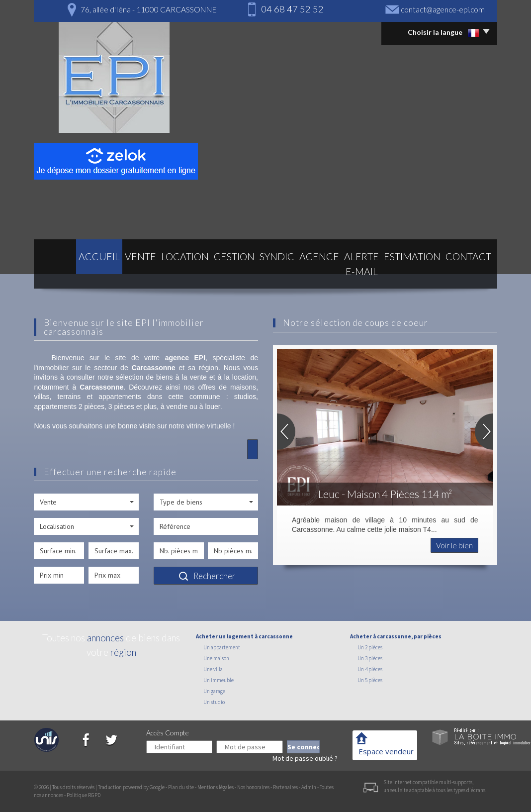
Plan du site (181, 787)
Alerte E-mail (346, 273)
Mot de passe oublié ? (305, 758)
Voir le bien (454, 545)
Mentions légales (216, 787)
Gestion (201, 273)
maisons (243, 387)
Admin (309, 787)
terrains (69, 397)
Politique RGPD (84, 795)
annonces (105, 638)
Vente (106, 273)
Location (151, 273)
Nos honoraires (253, 787)
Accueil (64, 273)
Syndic (246, 273)
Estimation (409, 273)
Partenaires (285, 787)
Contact (464, 273)
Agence (290, 273)
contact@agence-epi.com (443, 9)
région (123, 652)
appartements (120, 397)
